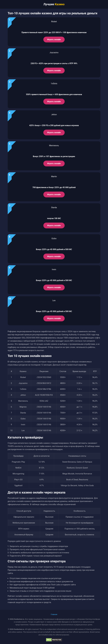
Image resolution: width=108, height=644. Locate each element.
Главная (54, 614)
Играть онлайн (54, 40)
